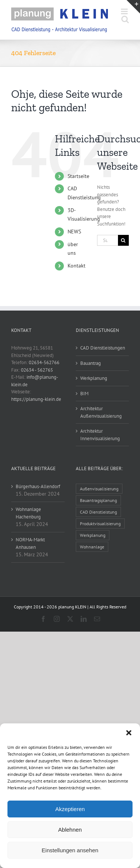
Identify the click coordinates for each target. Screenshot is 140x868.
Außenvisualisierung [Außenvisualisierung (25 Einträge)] (99, 489)
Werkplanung (94, 378)
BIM (84, 394)
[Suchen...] (108, 240)
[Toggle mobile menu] (125, 11)
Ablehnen (70, 830)
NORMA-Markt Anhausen (30, 543)
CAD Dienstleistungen (103, 348)
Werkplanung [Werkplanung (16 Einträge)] (93, 535)
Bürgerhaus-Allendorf (38, 486)
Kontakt (77, 266)
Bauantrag (91, 363)
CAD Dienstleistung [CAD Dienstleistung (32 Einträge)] (98, 512)
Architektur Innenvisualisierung (100, 435)
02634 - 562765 (37, 370)
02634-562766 (44, 362)
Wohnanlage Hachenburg (28, 513)
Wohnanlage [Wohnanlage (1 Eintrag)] (92, 547)
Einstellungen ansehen (70, 850)
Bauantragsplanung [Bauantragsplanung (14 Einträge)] (98, 500)
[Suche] (123, 240)
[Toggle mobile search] (125, 19)
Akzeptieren (70, 809)
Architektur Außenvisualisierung (101, 412)
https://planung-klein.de (36, 399)
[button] (129, 733)
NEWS (74, 232)
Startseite (78, 176)
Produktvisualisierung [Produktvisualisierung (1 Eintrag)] (100, 524)
